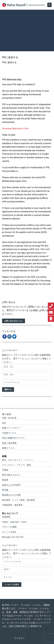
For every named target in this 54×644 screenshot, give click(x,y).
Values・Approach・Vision (14, 522)
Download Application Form (15, 129)
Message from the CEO (13, 537)
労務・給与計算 (9, 418)
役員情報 (6, 517)
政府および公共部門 (11, 485)
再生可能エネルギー (11, 475)
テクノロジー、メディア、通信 (16, 465)
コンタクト (20, 638)
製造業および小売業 (11, 495)
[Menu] (50, 5)
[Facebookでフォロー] (5, 337)
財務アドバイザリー (11, 428)
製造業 (5, 480)
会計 (4, 423)
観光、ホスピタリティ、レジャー (18, 460)
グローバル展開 (9, 527)
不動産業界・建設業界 (12, 505)
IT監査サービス (9, 433)
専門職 (5, 490)
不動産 (5, 470)
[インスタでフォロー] (9, 337)
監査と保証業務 (9, 443)
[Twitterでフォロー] (14, 337)
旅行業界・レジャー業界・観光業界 (19, 500)
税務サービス (8, 448)
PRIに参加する (9, 62)
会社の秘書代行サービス (13, 438)
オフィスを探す (9, 532)
